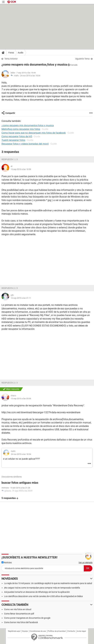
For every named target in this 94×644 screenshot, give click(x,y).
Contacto (71, 631)
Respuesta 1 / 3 (10, 159)
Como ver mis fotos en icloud (18, 609)
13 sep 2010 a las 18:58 (21, 169)
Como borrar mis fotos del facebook (21, 622)
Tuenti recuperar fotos (13, 140)
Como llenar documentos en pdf (19, 614)
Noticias (7, 563)
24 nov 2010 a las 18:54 (30, 76)
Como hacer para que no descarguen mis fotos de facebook (34, 133)
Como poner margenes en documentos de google (27, 618)
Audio (21, 53)
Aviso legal (81, 631)
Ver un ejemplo (86, 563)
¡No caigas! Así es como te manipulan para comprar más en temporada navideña (42, 588)
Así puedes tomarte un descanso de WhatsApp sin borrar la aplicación (37, 592)
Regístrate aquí (14, 631)
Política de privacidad (57, 631)
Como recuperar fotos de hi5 (17, 136)
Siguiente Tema (82, 59)
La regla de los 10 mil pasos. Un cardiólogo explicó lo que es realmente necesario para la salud (48, 583)
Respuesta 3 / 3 (10, 383)
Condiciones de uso (38, 631)
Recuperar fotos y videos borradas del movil (25, 144)
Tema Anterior (11, 59)
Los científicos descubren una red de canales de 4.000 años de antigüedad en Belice (43, 596)
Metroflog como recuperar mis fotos (21, 129)
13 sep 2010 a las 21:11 (21, 298)
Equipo (25, 631)
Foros (11, 53)
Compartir (10, 113)
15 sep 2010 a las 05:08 (21, 398)
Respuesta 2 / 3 (10, 288)
